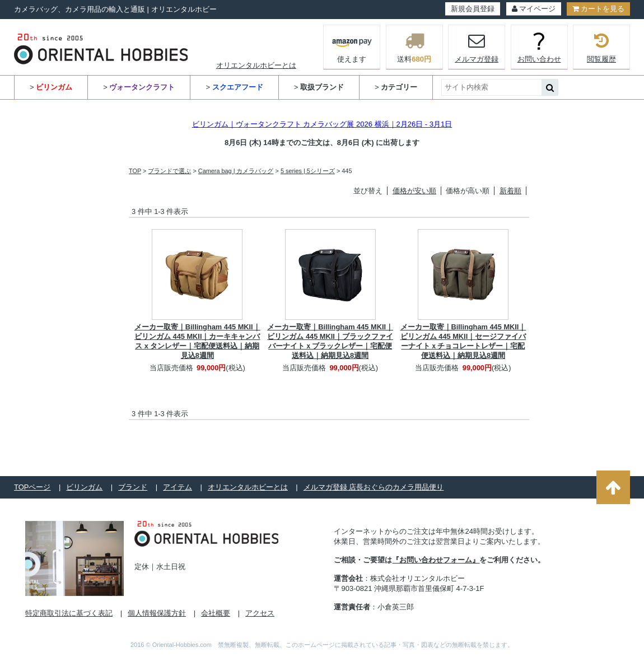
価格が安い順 (414, 191)
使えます (352, 46)
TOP (135, 171)
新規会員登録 (473, 9)
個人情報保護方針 (157, 613)
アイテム (178, 487)
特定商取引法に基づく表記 (69, 613)
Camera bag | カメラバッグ (236, 171)
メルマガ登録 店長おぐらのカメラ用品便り (374, 487)
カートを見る (598, 9)
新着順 (510, 191)
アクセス (260, 613)
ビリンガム (84, 487)
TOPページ (32, 487)
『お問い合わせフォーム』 (436, 560)
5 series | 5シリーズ (308, 171)
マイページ (534, 9)
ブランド (133, 487)
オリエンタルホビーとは (256, 65)
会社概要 (216, 613)
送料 (414, 47)
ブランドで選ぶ (169, 171)
